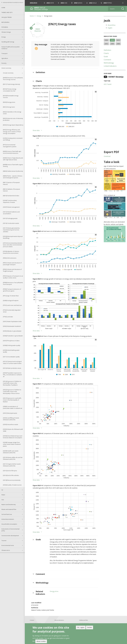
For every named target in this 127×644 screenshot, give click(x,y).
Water (3, 495)
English (110, 28)
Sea (3, 500)
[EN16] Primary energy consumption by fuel (10, 90)
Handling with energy (8, 42)
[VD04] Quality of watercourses (12, 485)
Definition (107, 50)
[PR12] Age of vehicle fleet (11, 296)
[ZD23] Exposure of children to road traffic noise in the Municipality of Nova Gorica (12, 391)
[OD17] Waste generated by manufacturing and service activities (11, 230)
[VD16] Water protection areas (12, 368)
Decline (89, 627)
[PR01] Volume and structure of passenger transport (12, 264)
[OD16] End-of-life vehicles (11, 475)
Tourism (4, 541)
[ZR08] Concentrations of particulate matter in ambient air (13, 407)
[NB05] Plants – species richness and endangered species (13, 177)
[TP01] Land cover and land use (12, 305)
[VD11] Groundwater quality (11, 357)
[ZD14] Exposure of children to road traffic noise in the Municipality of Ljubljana (12, 383)
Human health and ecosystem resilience (11, 48)
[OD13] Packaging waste (10, 218)
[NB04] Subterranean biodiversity (13, 171)
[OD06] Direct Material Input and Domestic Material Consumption (13, 437)
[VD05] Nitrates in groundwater (12, 331)
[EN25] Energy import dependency (13, 125)
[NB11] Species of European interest (11, 183)
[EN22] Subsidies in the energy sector (12, 113)
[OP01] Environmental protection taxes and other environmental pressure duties (13, 245)
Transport (4, 53)
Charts (106, 53)
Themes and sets (7, 12)
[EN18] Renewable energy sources (11, 97)
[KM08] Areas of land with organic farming (13, 165)
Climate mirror (6, 550)
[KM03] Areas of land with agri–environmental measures (12, 152)
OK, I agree (81, 627)
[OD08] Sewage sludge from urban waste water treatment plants (12, 444)
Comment (107, 60)
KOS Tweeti (108, 84)
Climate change (6, 32)
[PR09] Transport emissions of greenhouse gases (12, 290)
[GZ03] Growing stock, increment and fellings (13, 139)
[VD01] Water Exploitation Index (12, 321)
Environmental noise (8, 545)
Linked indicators (110, 66)
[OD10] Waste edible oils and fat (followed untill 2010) (13, 458)
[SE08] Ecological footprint (11, 301)
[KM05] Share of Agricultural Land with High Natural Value (13, 159)
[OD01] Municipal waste (10, 413)
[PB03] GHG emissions (10, 258)
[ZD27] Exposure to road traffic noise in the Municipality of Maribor (12, 400)
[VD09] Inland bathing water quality (11, 351)
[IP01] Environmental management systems (10, 146)
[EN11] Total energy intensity (12, 84)
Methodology (109, 63)
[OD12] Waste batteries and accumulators (11, 213)
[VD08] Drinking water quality (12, 345)
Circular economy (8, 73)
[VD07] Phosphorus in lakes (11, 341)
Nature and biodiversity (9, 504)
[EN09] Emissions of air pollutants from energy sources (13, 79)
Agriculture (5, 58)
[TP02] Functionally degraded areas (12, 311)
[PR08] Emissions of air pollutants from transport (13, 283)
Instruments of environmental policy (10, 530)
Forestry (4, 63)
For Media (5, 27)
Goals (106, 57)
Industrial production (8, 519)
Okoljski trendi (7, 17)
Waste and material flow (9, 509)
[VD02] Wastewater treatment (12, 326)
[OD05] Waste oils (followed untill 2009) (13, 430)
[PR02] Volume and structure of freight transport (12, 270)
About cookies (41, 641)
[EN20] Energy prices (9, 102)
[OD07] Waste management (11, 207)
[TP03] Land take (8, 317)
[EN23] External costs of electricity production (13, 119)
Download (107, 156)
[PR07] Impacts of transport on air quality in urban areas (13, 277)
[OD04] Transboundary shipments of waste (10, 201)
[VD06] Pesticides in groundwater (13, 336)
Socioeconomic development (10, 536)
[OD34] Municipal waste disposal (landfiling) (13, 237)
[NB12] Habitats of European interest (12, 190)
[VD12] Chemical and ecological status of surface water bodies (12, 362)
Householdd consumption (9, 524)
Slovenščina (112, 25)
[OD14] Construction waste (11, 223)
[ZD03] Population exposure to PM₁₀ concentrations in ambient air (12, 375)
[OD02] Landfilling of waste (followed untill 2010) (11, 419)
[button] (123, 3)
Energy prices (54, 591)
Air (2, 490)
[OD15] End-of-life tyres (10, 471)
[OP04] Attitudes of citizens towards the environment (11, 252)
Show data (36, 130)
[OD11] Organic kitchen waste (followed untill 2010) (12, 465)
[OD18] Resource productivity (12, 480)
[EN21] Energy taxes (9, 107)
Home (3, 8)
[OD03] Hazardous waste (11, 424)
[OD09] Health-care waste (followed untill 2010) (11, 452)
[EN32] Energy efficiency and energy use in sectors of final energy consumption (12, 131)
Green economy (6, 68)
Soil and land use (7, 514)
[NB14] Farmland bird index (11, 196)
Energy (4, 37)
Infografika (5, 22)
